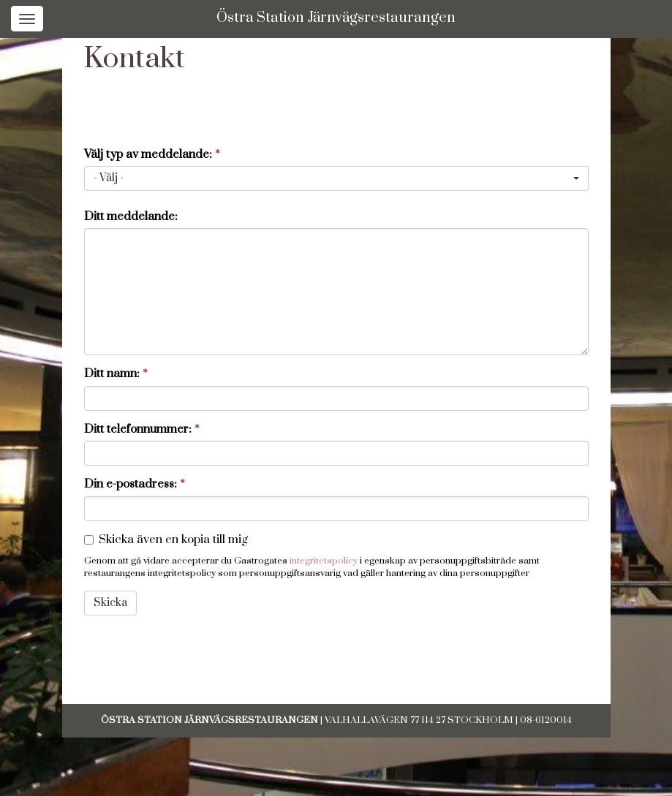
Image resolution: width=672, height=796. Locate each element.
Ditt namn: (116, 374)
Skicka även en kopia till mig (173, 539)
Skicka (110, 603)
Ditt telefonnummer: (142, 429)
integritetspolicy (324, 561)
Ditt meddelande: (131, 216)
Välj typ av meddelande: (152, 154)
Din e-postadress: (135, 484)
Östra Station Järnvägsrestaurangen (336, 18)
